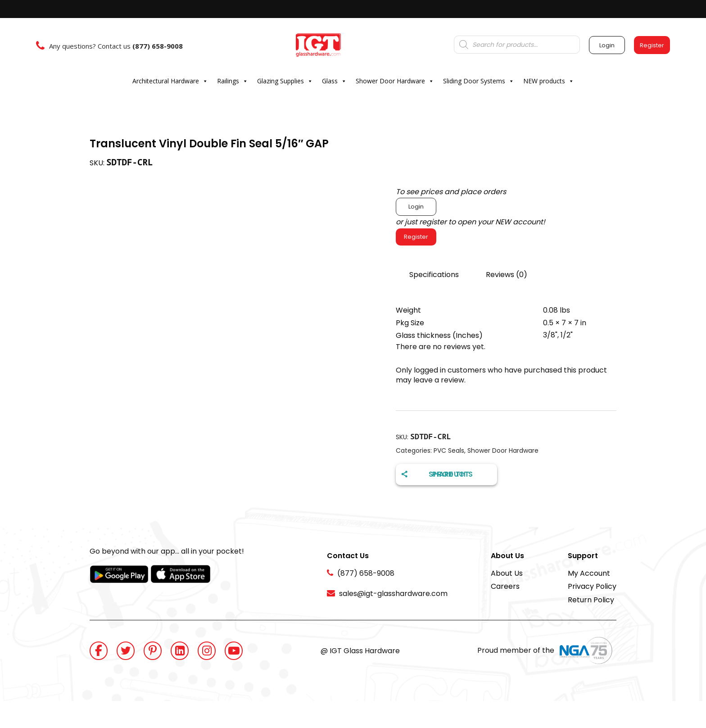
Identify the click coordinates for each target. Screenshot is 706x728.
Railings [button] (233, 81)
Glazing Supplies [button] (285, 81)
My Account (589, 573)
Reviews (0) (507, 275)
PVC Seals (449, 450)
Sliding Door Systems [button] (479, 81)
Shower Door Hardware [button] (395, 81)
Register (416, 237)
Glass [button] (334, 81)
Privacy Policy (592, 586)
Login (416, 207)
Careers (505, 586)
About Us (507, 573)
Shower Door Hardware (503, 450)
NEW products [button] (549, 81)
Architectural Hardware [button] (170, 81)
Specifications (434, 275)
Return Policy (591, 600)
